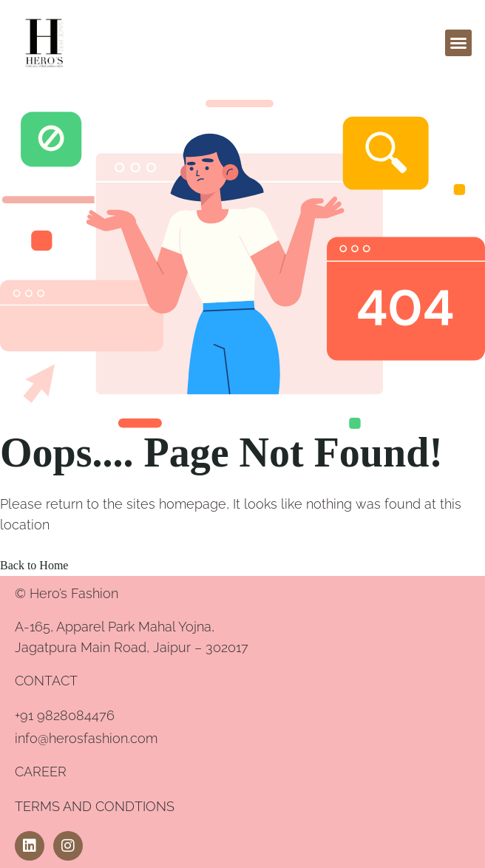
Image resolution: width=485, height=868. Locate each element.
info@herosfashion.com (86, 738)
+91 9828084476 (65, 715)
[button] (458, 43)
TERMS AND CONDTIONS (95, 806)
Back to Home (34, 565)
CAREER (41, 772)
